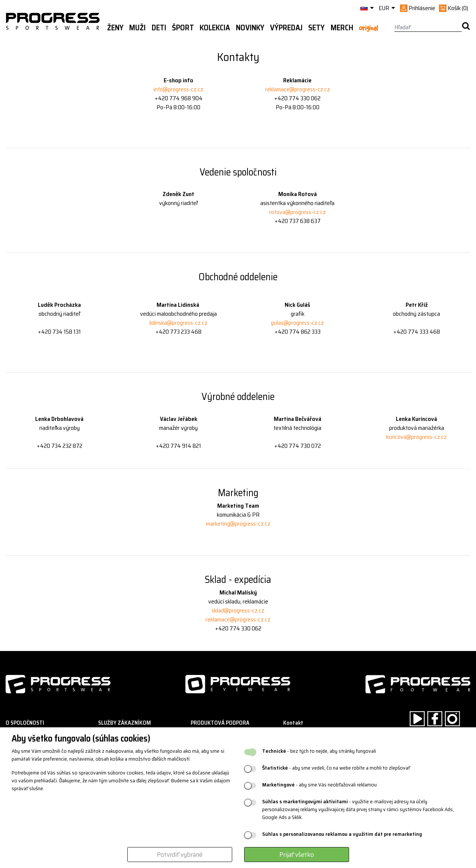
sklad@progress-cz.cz (238, 610)
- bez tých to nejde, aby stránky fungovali (319, 751)
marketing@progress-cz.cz (238, 524)
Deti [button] (159, 28)
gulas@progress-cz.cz (297, 323)
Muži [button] (137, 28)
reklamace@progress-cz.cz (298, 89)
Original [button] (368, 28)
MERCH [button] (342, 28)
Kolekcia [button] (215, 28)
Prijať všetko (297, 855)
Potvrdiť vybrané (180, 855)
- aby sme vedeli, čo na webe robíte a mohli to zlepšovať (336, 768)
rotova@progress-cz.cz (298, 212)
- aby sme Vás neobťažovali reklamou (319, 785)
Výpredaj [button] (286, 28)
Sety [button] (316, 28)
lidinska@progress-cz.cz (178, 323)
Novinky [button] (250, 28)
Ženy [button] (115, 28)
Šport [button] (183, 28)
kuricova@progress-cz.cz (416, 437)
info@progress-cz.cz (178, 89)
